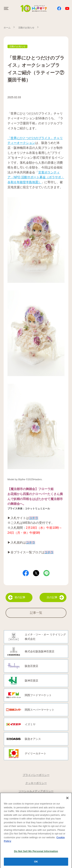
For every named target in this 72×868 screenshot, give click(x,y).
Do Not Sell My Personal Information (36, 852)
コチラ (49, 552)
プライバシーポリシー (36, 775)
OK (36, 863)
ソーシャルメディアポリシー (36, 791)
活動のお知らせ (26, 28)
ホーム (7, 28)
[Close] (67, 799)
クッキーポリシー (36, 783)
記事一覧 (36, 613)
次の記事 (55, 597)
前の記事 (17, 597)
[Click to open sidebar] (7, 8)
